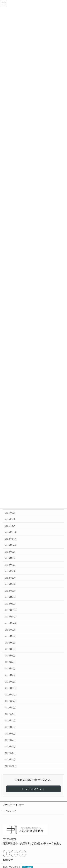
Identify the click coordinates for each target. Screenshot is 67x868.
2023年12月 (11, 610)
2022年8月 (10, 714)
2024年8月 (10, 558)
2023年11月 (11, 617)
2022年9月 (10, 708)
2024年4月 (10, 584)
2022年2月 (10, 753)
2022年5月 (10, 733)
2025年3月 (10, 513)
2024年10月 (11, 545)
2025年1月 (10, 526)
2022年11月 (11, 695)
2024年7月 (10, 565)
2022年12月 (11, 688)
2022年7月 (10, 721)
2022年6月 (10, 727)
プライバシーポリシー (13, 805)
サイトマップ (9, 811)
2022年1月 (10, 760)
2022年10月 (11, 701)
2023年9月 (10, 630)
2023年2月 (10, 675)
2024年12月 (11, 532)
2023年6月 (10, 649)
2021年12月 (11, 766)
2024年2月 (10, 597)
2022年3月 (10, 747)
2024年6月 (10, 571)
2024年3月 (10, 591)
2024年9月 (10, 552)
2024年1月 (10, 604)
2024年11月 (11, 539)
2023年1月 (10, 682)
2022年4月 (10, 740)
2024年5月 (10, 578)
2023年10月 (11, 623)
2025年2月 (10, 519)
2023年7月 (10, 643)
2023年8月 (10, 636)
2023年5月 (10, 656)
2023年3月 (10, 669)
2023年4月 (10, 662)
